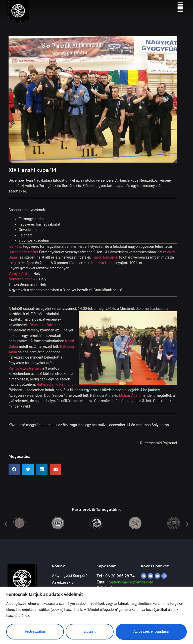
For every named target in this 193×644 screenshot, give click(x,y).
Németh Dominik (22, 287)
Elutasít (90, 632)
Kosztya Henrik (103, 271)
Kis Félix (15, 255)
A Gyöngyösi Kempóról (70, 584)
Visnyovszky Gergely (25, 377)
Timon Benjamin (105, 265)
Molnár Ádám (130, 404)
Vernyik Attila (19, 282)
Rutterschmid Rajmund (55, 393)
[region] (96, 615)
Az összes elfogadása (151, 632)
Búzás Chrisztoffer (23, 260)
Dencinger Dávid (43, 333)
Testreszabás (35, 632)
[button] (180, 10)
